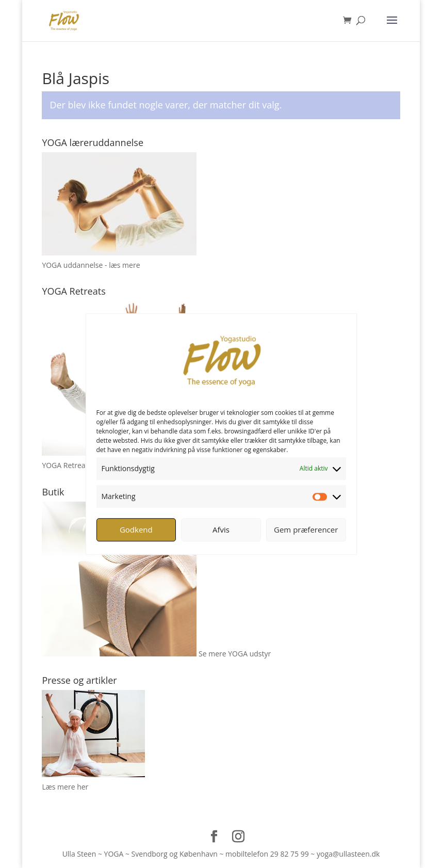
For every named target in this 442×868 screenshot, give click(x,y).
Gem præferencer (306, 529)
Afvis (221, 529)
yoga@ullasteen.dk (348, 854)
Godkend (136, 529)
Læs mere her (65, 787)
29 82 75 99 (290, 854)
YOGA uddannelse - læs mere (91, 265)
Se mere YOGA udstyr (235, 654)
